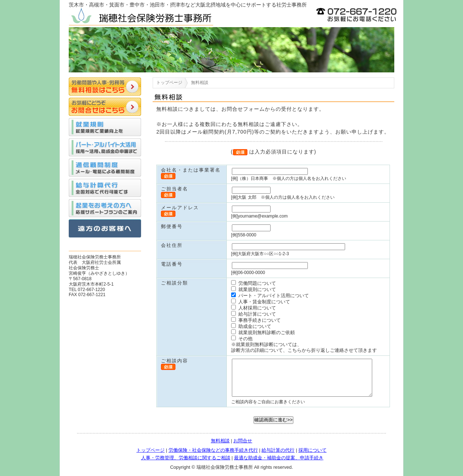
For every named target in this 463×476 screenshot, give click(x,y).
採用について (313, 450)
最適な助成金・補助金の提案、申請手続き (279, 458)
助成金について (251, 326)
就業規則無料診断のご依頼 (263, 332)
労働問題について (254, 283)
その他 (242, 339)
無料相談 (220, 441)
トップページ (169, 83)
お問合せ (243, 441)
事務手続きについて (256, 320)
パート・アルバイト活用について (270, 296)
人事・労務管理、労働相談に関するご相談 (186, 458)
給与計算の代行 (278, 450)
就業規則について (254, 289)
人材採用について (254, 308)
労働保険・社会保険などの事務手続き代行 (213, 450)
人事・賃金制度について (261, 302)
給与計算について (254, 314)
